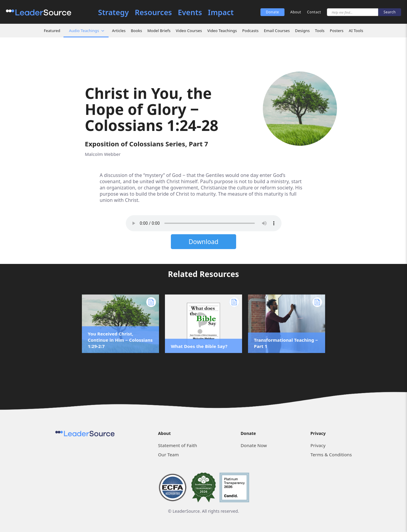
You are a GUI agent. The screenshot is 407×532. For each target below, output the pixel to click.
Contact (314, 12)
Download (204, 242)
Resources (153, 12)
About (296, 12)
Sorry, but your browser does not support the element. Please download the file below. (204, 223)
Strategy (114, 12)
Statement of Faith (178, 445)
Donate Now (254, 445)
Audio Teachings (84, 31)
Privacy (318, 445)
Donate (272, 12)
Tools (320, 31)
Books (136, 31)
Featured (52, 31)
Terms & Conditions (331, 455)
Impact (221, 12)
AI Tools (356, 31)
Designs (302, 31)
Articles (119, 31)
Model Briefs (159, 31)
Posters (337, 31)
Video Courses (189, 31)
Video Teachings (222, 31)
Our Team (168, 455)
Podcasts (250, 31)
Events (190, 12)
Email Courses (277, 31)
